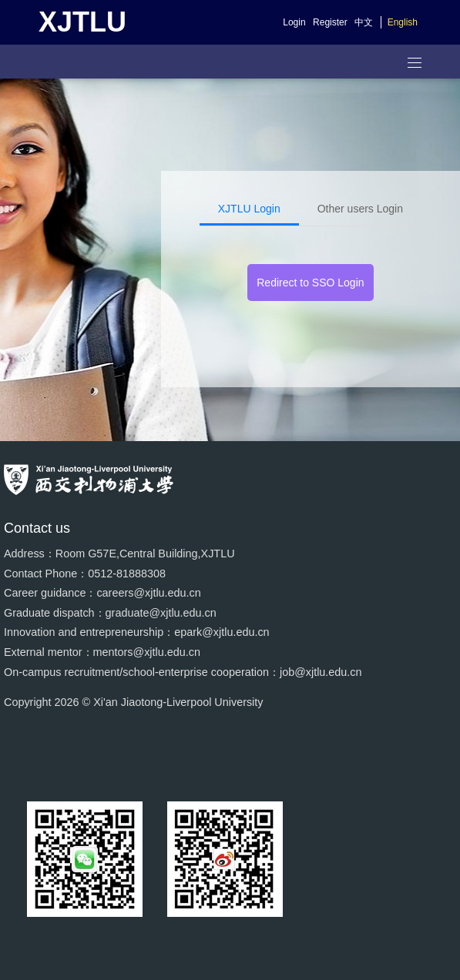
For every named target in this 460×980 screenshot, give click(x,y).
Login (294, 22)
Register (330, 22)
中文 (364, 22)
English (403, 22)
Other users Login (360, 209)
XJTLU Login (249, 209)
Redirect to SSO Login (310, 283)
